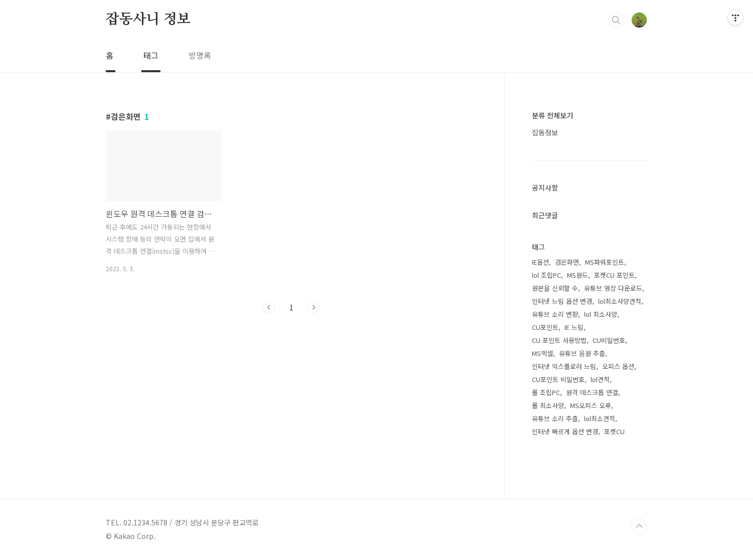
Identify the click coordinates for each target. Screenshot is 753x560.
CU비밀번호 (609, 340)
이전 (269, 307)
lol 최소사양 (601, 314)
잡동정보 (545, 132)
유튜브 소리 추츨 (555, 418)
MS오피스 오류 (591, 405)
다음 (313, 307)
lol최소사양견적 (620, 301)
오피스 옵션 (618, 366)
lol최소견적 (600, 418)
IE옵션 (540, 262)
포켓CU (614, 431)
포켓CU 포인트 (614, 275)
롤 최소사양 (548, 405)
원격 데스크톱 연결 (592, 392)
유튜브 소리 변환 (555, 314)
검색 (616, 20)
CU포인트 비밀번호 (558, 379)
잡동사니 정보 (148, 20)
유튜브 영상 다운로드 (613, 288)
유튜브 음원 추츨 (582, 353)
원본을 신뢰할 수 (555, 288)
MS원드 (578, 275)
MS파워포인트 (605, 262)
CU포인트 (545, 327)
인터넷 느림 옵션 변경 (562, 301)
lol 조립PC (546, 275)
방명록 (200, 55)
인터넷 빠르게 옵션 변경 (565, 431)
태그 (151, 55)
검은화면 (567, 262)
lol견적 (600, 379)
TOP (639, 526)
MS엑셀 (542, 353)
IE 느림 (574, 327)
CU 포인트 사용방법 (559, 340)
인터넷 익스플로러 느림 (564, 366)
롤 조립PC (546, 392)
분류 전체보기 (552, 115)
